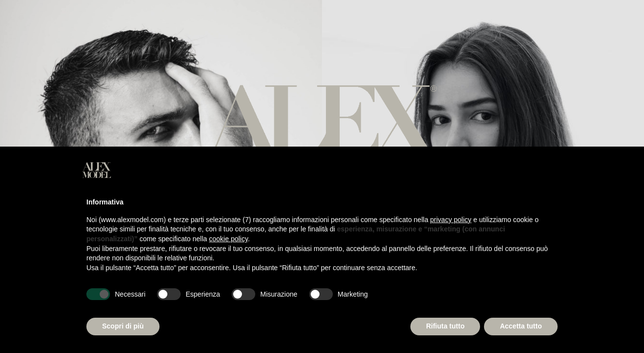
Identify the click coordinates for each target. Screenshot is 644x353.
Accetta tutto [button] (521, 326)
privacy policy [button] (451, 220)
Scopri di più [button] (123, 326)
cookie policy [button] (228, 239)
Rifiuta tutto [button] (445, 326)
